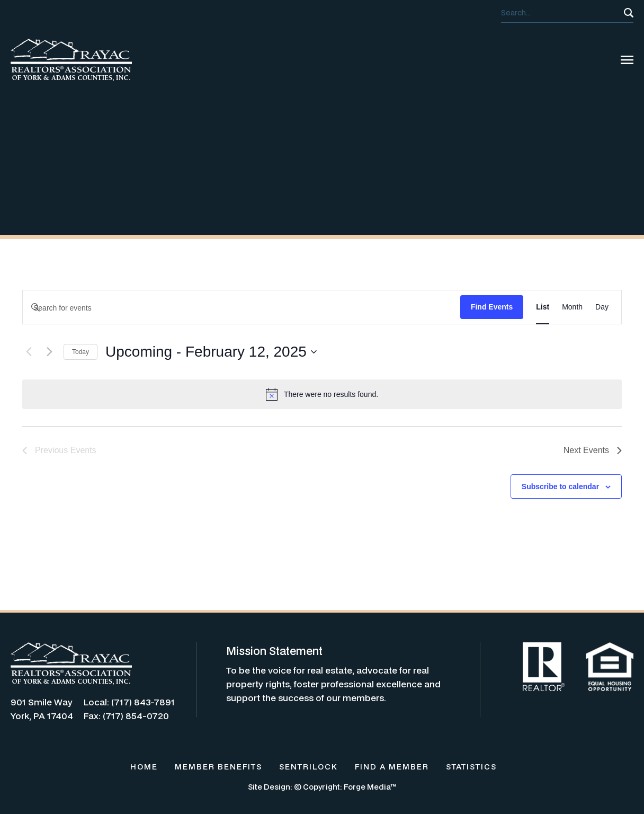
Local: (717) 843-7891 (129, 702)
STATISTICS (471, 767)
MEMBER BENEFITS (218, 767)
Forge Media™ (370, 787)
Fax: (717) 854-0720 (126, 716)
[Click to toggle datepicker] (211, 352)
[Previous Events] (29, 352)
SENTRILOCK (308, 767)
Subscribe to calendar (560, 486)
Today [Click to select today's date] (80, 352)
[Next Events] (49, 352)
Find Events (492, 307)
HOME (144, 767)
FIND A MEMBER (392, 767)
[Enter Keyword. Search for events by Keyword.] (241, 308)
